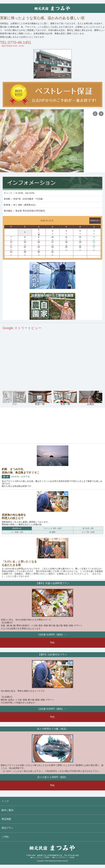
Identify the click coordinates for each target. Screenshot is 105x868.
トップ (5, 801)
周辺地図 (6, 819)
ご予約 (5, 837)
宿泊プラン (7, 828)
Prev (95, 114)
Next (101, 114)
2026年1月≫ (95, 221)
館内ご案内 (7, 810)
